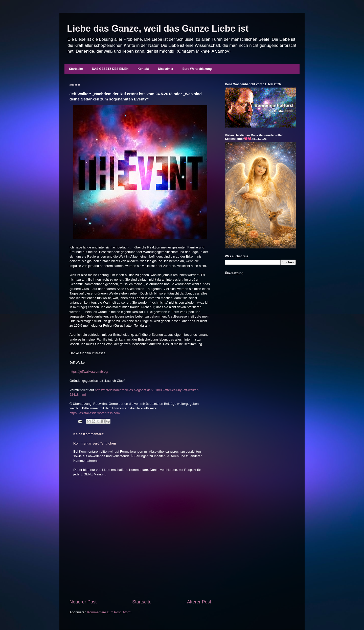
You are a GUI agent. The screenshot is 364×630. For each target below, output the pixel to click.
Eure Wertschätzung (197, 69)
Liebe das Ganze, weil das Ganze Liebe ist (158, 28)
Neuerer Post (83, 602)
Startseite (76, 69)
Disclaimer (166, 69)
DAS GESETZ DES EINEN (110, 69)
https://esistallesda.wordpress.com (95, 413)
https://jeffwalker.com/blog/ (89, 372)
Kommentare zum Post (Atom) (109, 612)
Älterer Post (199, 602)
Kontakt (143, 69)
